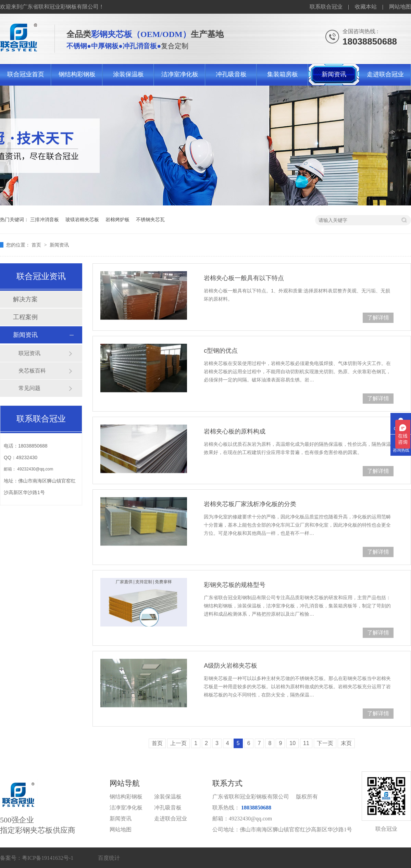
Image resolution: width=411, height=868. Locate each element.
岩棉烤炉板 (117, 219)
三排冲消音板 (45, 219)
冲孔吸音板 (231, 74)
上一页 (178, 743)
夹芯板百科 (32, 371)
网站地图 (400, 7)
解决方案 (25, 299)
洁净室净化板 (180, 74)
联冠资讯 (29, 353)
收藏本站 (366, 7)
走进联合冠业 (385, 74)
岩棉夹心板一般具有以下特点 (244, 278)
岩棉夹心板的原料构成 (235, 431)
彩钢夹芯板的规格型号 (235, 585)
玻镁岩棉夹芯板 (82, 219)
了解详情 (378, 318)
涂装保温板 (128, 74)
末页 (346, 743)
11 (306, 743)
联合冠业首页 (26, 74)
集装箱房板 (283, 74)
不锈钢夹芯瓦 (150, 219)
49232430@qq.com (35, 469)
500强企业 (55, 807)
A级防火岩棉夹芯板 (231, 666)
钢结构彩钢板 (77, 74)
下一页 (325, 743)
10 (292, 743)
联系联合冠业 (326, 7)
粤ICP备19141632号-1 (48, 858)
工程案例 (25, 317)
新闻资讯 (334, 74)
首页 (37, 245)
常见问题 (29, 388)
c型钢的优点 (221, 351)
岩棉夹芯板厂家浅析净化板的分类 (250, 504)
